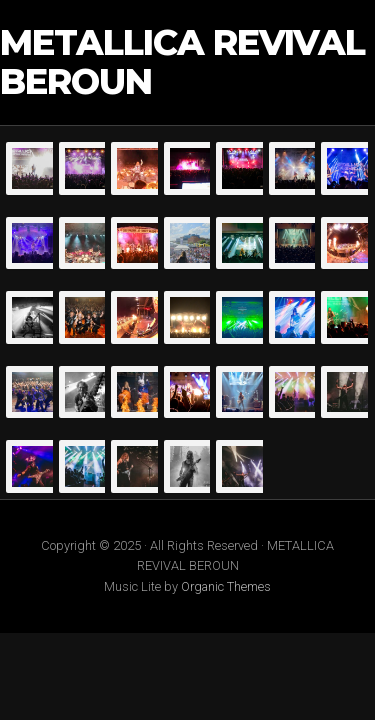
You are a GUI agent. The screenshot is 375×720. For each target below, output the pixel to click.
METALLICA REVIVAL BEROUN (182, 62)
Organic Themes (226, 586)
